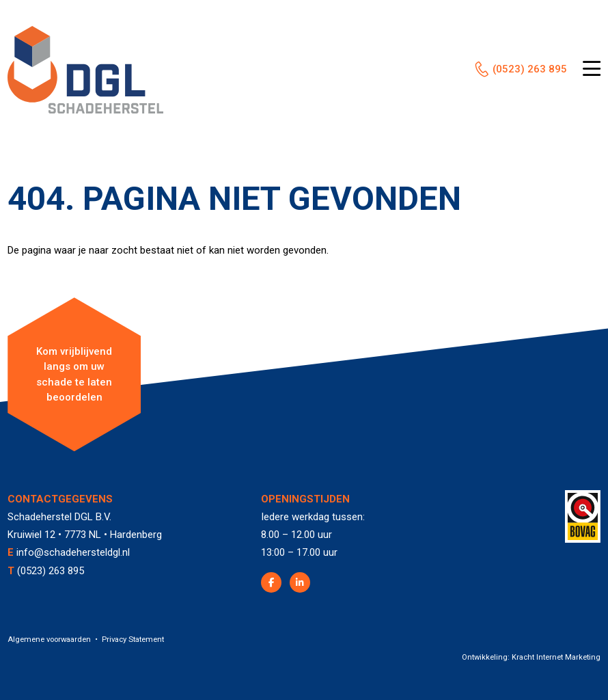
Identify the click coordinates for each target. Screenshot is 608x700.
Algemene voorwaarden (49, 640)
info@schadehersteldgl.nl (73, 552)
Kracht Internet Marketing (556, 657)
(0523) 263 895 (530, 69)
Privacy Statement (133, 640)
